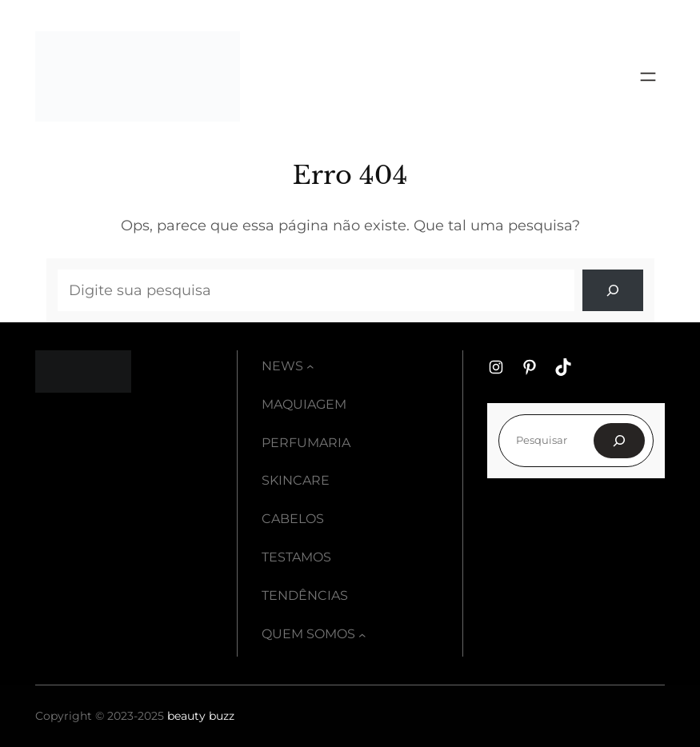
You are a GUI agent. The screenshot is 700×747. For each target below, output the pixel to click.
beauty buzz (201, 716)
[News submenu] (310, 366)
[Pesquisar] (619, 441)
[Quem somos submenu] (362, 635)
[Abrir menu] (648, 77)
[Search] (613, 290)
